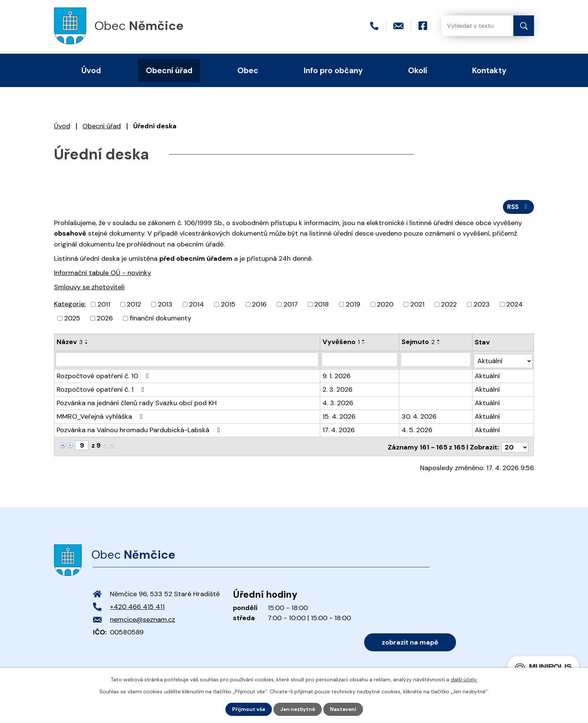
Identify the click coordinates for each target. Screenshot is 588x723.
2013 (165, 306)
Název (70, 343)
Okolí (418, 70)
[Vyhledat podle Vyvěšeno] (360, 361)
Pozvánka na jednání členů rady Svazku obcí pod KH (137, 403)
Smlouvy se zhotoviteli (89, 288)
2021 (417, 306)
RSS (518, 207)
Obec (248, 70)
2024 (514, 306)
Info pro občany (333, 70)
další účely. (464, 679)
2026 (105, 320)
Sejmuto (418, 343)
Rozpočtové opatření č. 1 (102, 389)
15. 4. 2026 (339, 416)
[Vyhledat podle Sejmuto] (436, 361)
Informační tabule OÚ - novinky (103, 274)
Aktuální (488, 376)
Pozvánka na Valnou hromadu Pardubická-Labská (140, 430)
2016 (259, 306)
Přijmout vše (248, 709)
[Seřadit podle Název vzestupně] (87, 342)
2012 (134, 306)
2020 (385, 306)
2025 (72, 320)
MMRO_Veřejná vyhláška (101, 416)
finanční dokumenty (160, 320)
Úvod (62, 126)
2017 (291, 306)
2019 (353, 306)
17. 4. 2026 (339, 430)
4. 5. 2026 (417, 430)
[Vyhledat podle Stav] (503, 360)
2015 (228, 306)
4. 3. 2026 (338, 403)
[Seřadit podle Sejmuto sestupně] (439, 345)
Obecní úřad (102, 126)
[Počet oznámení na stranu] (515, 445)
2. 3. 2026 (338, 389)
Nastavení (344, 709)
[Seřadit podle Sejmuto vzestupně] (439, 342)
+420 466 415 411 (137, 605)
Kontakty (489, 70)
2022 (449, 306)
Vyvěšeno (341, 343)
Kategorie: (70, 305)
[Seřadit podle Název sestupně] (87, 345)
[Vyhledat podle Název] (187, 361)
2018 (322, 306)
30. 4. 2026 (419, 416)
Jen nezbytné (298, 709)
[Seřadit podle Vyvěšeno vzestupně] (364, 342)
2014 (196, 306)
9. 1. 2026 (337, 376)
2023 (482, 306)
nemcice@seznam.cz (142, 618)
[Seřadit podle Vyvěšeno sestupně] (364, 345)
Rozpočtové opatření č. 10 (104, 376)
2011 (104, 306)
